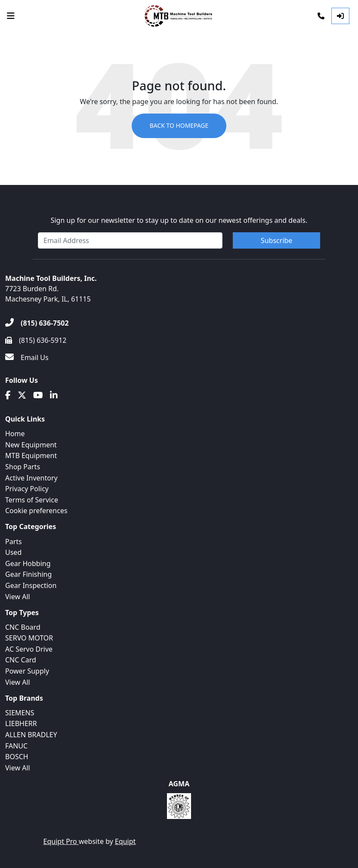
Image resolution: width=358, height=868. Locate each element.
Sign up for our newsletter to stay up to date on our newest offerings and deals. (179, 220)
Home (15, 434)
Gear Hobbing (28, 563)
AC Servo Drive (29, 649)
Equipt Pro (61, 841)
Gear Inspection (31, 585)
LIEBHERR (21, 723)
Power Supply (27, 671)
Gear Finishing (28, 574)
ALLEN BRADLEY (31, 735)
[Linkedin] (54, 395)
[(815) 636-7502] (37, 323)
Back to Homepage (179, 126)
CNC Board (23, 627)
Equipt (125, 841)
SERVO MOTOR (29, 638)
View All (18, 597)
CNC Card (21, 660)
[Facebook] (8, 395)
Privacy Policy (27, 489)
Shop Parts (23, 467)
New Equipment (31, 445)
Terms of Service (32, 500)
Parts (14, 542)
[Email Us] (27, 357)
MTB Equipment (31, 456)
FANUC (16, 746)
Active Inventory (31, 478)
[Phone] (321, 16)
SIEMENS (20, 713)
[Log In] (340, 16)
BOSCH (17, 757)
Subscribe (276, 240)
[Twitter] (22, 395)
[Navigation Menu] (11, 16)
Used (13, 552)
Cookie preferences (36, 511)
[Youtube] (38, 395)
